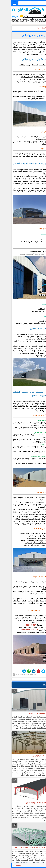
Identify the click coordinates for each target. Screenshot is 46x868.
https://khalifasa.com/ (19, 630)
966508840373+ (20, 625)
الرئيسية (41, 28)
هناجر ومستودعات (30, 28)
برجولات (6, 865)
